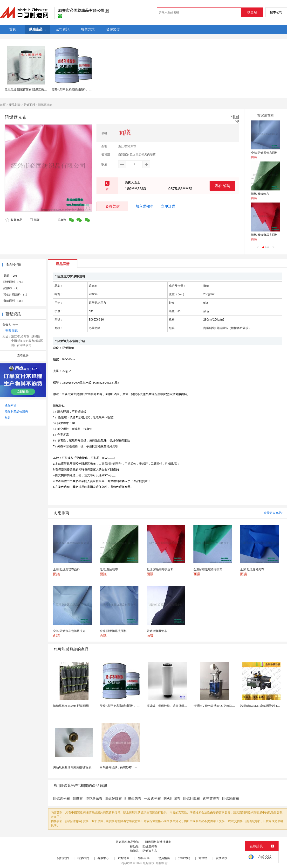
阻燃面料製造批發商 (158, 842)
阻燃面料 (29, 105)
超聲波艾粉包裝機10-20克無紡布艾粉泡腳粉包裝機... (227, 706)
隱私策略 (144, 858)
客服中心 (103, 858)
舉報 (35, 220)
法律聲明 (184, 858)
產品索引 (11, 405)
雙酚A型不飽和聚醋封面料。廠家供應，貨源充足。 (85, 90)
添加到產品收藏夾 (16, 412)
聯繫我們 (83, 858)
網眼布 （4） (12, 288)
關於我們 (63, 858)
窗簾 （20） (11, 276)
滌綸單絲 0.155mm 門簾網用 (71, 706)
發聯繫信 (112, 206)
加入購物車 (145, 206)
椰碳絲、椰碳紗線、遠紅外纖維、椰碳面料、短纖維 (180, 706)
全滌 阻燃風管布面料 (264, 153)
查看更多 (23, 355)
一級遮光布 (152, 799)
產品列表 (15, 105)
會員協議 (164, 858)
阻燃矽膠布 (113, 799)
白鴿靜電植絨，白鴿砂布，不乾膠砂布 (124, 767)
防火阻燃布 (172, 799)
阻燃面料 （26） (14, 282)
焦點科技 (149, 863)
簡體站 (203, 858)
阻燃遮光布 (61, 799)
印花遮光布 (94, 799)
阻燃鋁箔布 (133, 799)
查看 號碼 (222, 186)
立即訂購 (168, 206)
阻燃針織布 (191, 799)
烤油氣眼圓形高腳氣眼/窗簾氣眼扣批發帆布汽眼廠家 (87, 767)
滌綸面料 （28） (14, 301)
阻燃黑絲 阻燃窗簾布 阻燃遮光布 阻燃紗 (31, 90)
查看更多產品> (273, 513)
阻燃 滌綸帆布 (260, 194)
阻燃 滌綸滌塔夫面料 (264, 235)
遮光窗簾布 (211, 799)
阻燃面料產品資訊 (127, 842)
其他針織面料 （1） (16, 294)
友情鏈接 (222, 858)
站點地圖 (123, 858)
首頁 (3, 105)
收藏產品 (14, 220)
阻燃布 (78, 799)
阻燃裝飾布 (231, 799)
